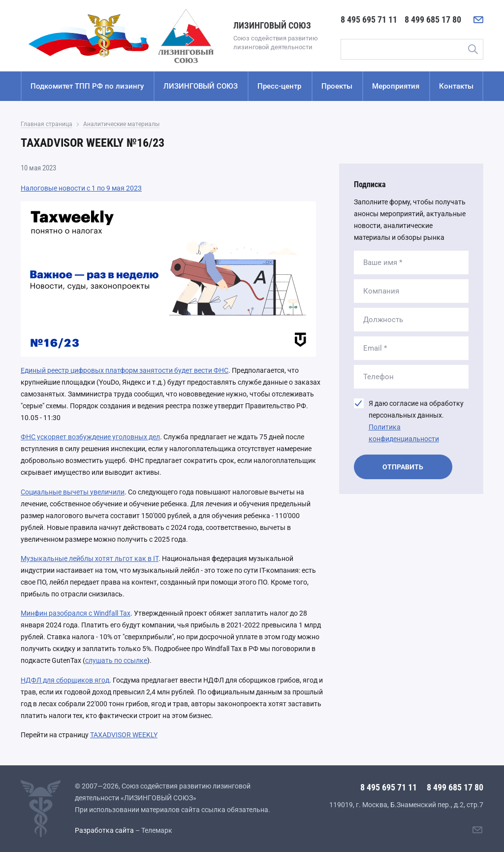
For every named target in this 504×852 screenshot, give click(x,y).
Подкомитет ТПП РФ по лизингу (87, 86)
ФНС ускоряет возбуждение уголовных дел (90, 437)
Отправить (403, 467)
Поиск (472, 49)
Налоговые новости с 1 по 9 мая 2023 (81, 188)
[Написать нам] (478, 20)
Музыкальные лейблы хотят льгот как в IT (90, 558)
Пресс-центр (279, 86)
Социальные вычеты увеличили (73, 492)
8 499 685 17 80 (433, 19)
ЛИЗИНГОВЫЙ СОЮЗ (201, 86)
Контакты (456, 86)
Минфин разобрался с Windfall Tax (76, 613)
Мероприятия (396, 86)
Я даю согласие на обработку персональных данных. (416, 421)
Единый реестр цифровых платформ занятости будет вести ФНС (125, 370)
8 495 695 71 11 (369, 19)
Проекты (337, 86)
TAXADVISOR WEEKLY (124, 735)
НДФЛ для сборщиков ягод (65, 680)
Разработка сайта (104, 830)
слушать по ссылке (116, 660)
